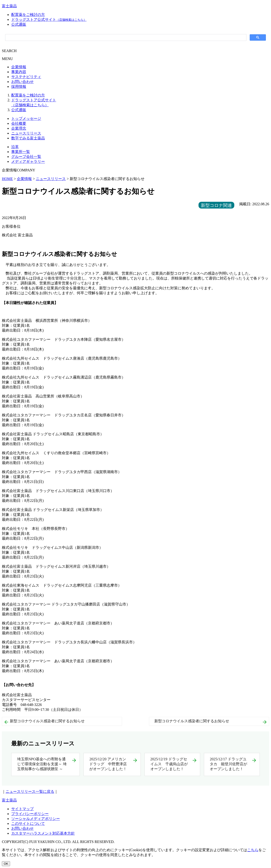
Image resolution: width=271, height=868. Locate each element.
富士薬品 (9, 6)
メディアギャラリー (28, 161)
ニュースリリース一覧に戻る (30, 792)
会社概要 (19, 123)
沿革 (15, 147)
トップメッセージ (26, 119)
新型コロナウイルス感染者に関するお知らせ (47, 721)
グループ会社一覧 (26, 157)
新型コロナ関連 (216, 205)
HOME (7, 179)
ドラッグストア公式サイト (49, 19)
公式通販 (19, 24)
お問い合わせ (22, 82)
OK (6, 864)
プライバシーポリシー (30, 814)
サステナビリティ (26, 77)
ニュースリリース (26, 133)
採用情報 (19, 87)
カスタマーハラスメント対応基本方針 (43, 833)
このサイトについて (28, 824)
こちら (253, 850)
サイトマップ (22, 809)
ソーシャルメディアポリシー (36, 819)
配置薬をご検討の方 (28, 15)
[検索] (125, 38)
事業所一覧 (21, 152)
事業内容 (19, 72)
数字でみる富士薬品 (28, 138)
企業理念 (19, 128)
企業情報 (19, 67)
